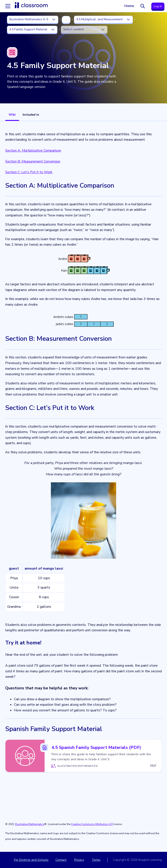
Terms (96, 860)
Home (129, 6)
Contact (61, 860)
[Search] (143, 6)
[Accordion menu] (8, 6)
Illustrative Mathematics (30, 824)
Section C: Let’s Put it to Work (29, 172)
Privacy (79, 860)
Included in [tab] (31, 115)
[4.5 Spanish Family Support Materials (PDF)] (83, 756)
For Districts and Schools (31, 860)
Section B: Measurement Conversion (33, 161)
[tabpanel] (83, 486)
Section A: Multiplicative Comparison (33, 151)
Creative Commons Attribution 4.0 (92, 824)
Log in (158, 6)
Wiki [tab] (12, 115)
